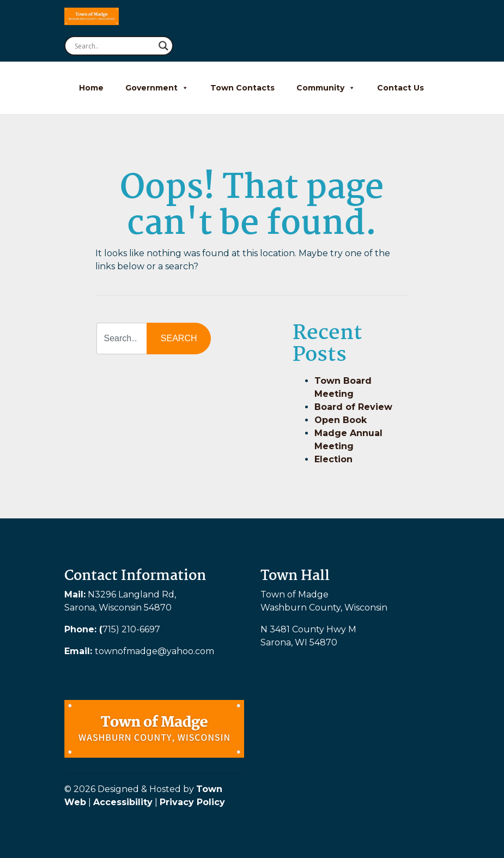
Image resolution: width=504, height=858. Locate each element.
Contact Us (400, 88)
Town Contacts (242, 88)
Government (157, 88)
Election (333, 459)
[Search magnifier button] (163, 46)
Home (91, 88)
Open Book (341, 420)
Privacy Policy (192, 802)
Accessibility (123, 802)
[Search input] (114, 46)
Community (326, 88)
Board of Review (353, 407)
